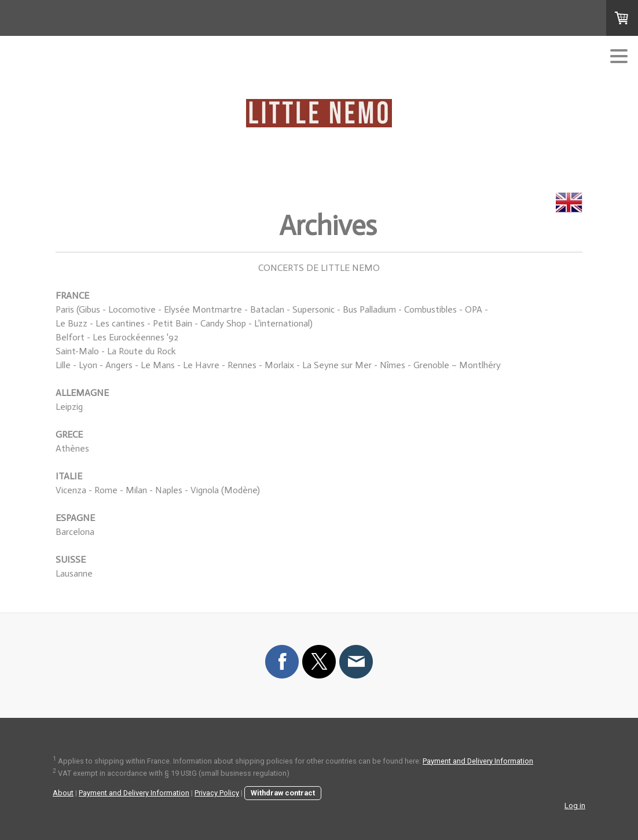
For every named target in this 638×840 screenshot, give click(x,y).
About (63, 793)
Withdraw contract (283, 793)
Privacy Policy (217, 793)
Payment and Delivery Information (478, 761)
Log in (575, 806)
